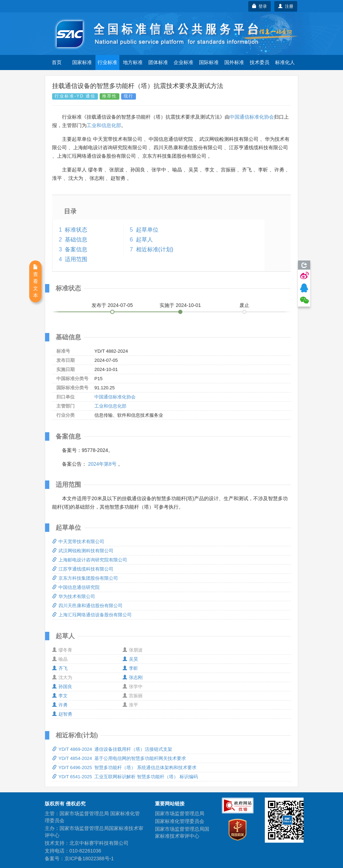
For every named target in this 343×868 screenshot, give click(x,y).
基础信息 (76, 240)
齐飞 (60, 668)
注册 (286, 6)
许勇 (60, 705)
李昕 (130, 668)
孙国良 (62, 687)
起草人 (144, 240)
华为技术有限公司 (74, 596)
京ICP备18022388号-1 (89, 858)
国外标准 (234, 62)
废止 (244, 305)
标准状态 (76, 230)
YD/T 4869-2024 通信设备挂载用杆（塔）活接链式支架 (112, 749)
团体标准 (158, 62)
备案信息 (76, 249)
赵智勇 (62, 714)
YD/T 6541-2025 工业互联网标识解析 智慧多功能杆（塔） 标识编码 (125, 777)
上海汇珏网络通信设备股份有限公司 (92, 615)
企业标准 (183, 62)
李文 (60, 696)
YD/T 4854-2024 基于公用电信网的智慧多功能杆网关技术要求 (119, 758)
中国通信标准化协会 (252, 117)
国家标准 (82, 62)
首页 (57, 62)
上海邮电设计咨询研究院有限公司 (90, 560)
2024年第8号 (102, 464)
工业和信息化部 (104, 125)
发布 (112, 305)
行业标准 (107, 62)
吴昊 (130, 659)
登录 (260, 6)
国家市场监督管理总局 (180, 813)
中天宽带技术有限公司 (78, 542)
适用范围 (76, 259)
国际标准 (209, 62)
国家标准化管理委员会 (180, 821)
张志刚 (133, 677)
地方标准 (133, 62)
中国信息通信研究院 (76, 587)
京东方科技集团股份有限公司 (85, 578)
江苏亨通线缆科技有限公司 (83, 569)
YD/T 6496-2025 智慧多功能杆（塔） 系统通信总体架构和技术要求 (124, 768)
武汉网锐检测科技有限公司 (83, 551)
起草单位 (147, 230)
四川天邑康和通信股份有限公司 (87, 606)
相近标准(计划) (155, 249)
